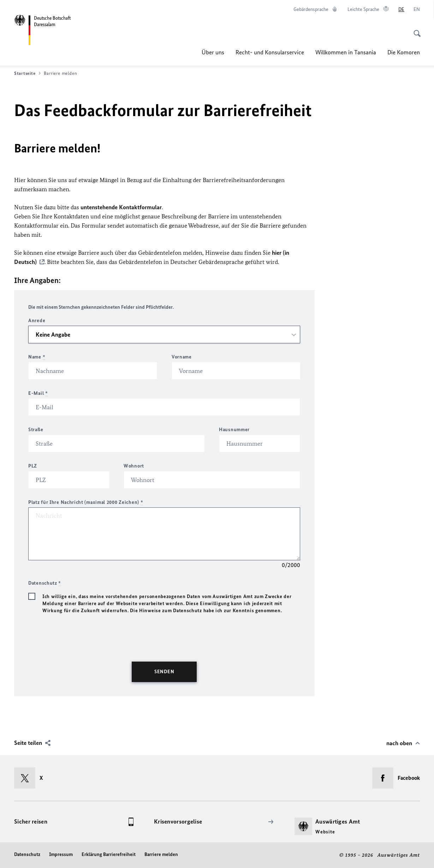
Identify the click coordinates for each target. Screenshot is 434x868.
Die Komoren (404, 52)
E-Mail (38, 393)
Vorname (182, 357)
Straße (36, 430)
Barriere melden (161, 854)
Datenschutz (27, 854)
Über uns (213, 52)
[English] (417, 10)
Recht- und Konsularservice (270, 52)
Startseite (27, 73)
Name (37, 357)
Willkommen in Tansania (346, 52)
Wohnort (134, 466)
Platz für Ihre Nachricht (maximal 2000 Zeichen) (86, 502)
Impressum (61, 854)
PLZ (33, 466)
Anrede (37, 321)
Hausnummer (234, 430)
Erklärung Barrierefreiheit (109, 854)
